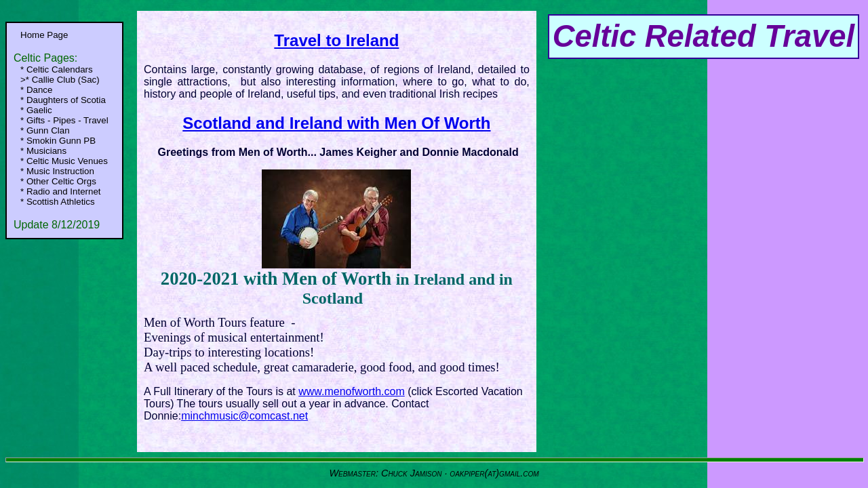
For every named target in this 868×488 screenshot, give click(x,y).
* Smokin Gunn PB (58, 141)
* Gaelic (36, 110)
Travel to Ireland (336, 40)
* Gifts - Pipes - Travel (64, 120)
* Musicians (43, 151)
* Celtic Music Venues (64, 161)
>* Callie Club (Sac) (60, 80)
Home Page (44, 35)
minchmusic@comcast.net (244, 416)
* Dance (36, 90)
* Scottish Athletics (58, 202)
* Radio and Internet (61, 191)
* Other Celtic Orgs (58, 181)
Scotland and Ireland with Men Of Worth (336, 123)
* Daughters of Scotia (63, 100)
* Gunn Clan (45, 130)
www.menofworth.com (352, 391)
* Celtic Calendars (57, 69)
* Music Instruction (57, 171)
